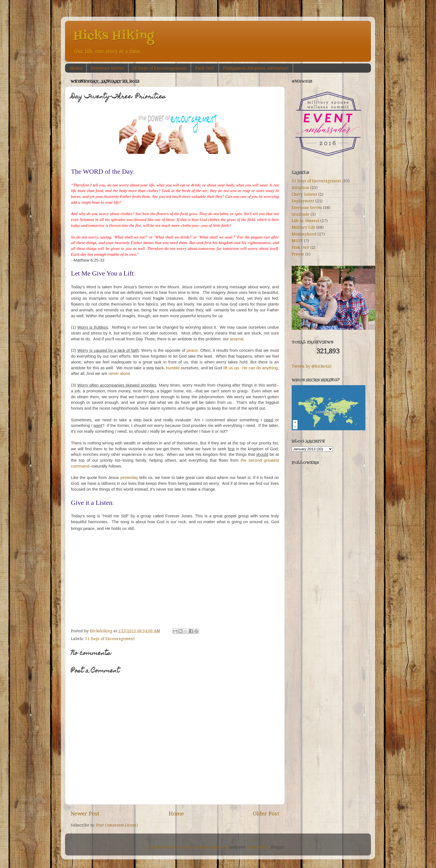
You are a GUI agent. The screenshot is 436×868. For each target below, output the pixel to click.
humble (173, 368)
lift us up (231, 368)
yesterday (130, 478)
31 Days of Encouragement (160, 68)
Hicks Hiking (114, 36)
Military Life (304, 227)
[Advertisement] (319, 547)
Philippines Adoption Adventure (256, 68)
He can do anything (260, 368)
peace (192, 350)
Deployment (303, 201)
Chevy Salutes (304, 194)
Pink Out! (205, 68)
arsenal (237, 339)
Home (76, 68)
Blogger (278, 847)
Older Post (266, 814)
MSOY (297, 241)
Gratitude (301, 214)
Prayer (298, 254)
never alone (119, 373)
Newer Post (85, 814)
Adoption (300, 188)
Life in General (305, 221)
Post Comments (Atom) (117, 825)
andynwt (237, 847)
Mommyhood (304, 234)
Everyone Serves (107, 68)
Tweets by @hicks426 (312, 366)
